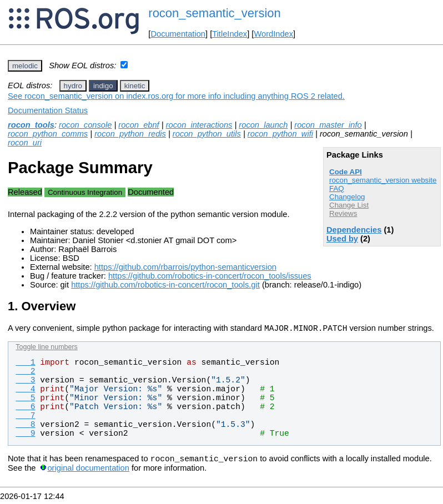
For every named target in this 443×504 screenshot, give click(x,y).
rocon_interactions (199, 125)
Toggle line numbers (46, 349)
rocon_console (85, 125)
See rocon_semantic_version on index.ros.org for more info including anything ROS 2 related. (176, 96)
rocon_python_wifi (280, 134)
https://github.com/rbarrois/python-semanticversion (185, 267)
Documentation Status (48, 110)
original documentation (88, 471)
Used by (342, 239)
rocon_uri (25, 143)
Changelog (347, 197)
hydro (73, 86)
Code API (346, 172)
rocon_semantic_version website (383, 180)
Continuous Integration (85, 192)
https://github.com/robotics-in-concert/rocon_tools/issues (210, 276)
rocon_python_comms (48, 134)
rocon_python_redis (130, 134)
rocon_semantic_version (214, 13)
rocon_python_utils (207, 134)
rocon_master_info (328, 125)
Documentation (178, 34)
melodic (25, 66)
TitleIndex (230, 34)
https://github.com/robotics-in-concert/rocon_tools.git (165, 285)
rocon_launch (263, 125)
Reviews (343, 213)
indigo (103, 86)
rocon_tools (31, 125)
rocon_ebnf (139, 125)
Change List (349, 205)
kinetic (135, 86)
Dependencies (354, 230)
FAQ (337, 188)
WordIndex (273, 34)
